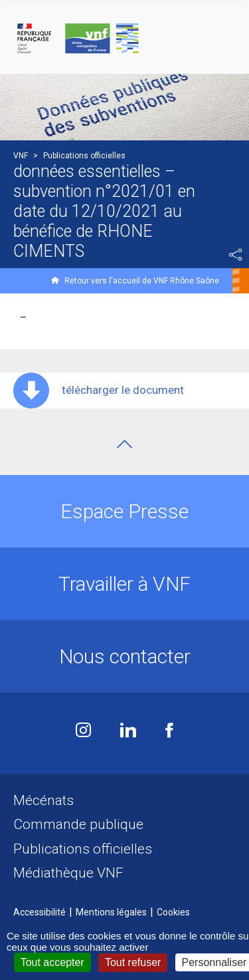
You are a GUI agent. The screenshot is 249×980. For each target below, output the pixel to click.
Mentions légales (111, 912)
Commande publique (78, 824)
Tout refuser (133, 962)
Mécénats (43, 800)
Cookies (173, 912)
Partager (236, 255)
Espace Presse (124, 511)
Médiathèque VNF (68, 873)
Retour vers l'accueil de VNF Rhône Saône (142, 281)
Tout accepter (52, 962)
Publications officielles (83, 849)
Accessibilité (40, 912)
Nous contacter (125, 656)
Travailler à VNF (124, 584)
